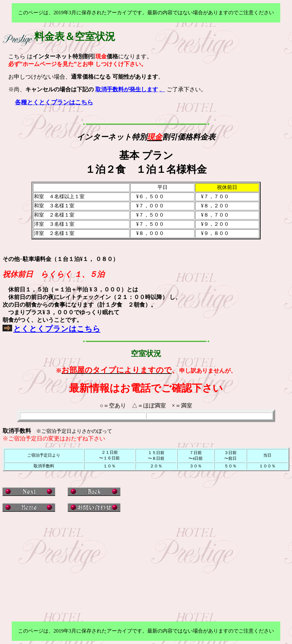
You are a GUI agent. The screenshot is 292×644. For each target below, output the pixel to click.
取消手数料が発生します (127, 89)
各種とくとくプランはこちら (54, 102)
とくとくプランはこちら (57, 329)
